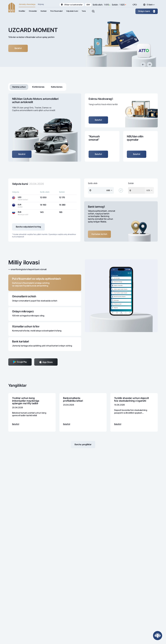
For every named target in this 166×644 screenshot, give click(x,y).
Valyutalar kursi (72, 11)
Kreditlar (22, 11)
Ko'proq (41, 4)
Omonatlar (33, 11)
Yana (84, 11)
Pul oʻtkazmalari (56, 11)
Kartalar (44, 11)
